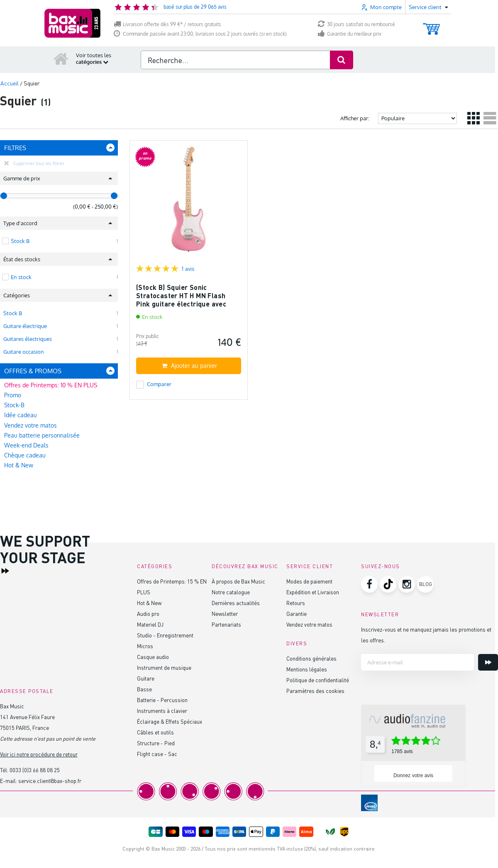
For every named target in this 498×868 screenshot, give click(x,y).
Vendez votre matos (31, 425)
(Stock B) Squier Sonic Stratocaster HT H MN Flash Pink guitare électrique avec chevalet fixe (181, 299)
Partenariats (226, 624)
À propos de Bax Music (238, 581)
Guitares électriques (28, 339)
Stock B (13, 313)
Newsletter (225, 614)
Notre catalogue (231, 592)
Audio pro (148, 614)
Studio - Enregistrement (165, 635)
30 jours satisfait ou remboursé (356, 24)
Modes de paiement (309, 581)
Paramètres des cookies (315, 691)
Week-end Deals (26, 445)
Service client (310, 566)
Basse (144, 689)
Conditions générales (311, 658)
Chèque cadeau (25, 455)
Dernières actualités (236, 603)
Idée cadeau (21, 415)
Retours (296, 603)
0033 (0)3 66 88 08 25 (35, 770)
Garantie (297, 614)
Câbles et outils (155, 732)
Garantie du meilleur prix (350, 34)
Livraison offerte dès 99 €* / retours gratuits (167, 24)
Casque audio (153, 657)
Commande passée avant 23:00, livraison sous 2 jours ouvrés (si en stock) (200, 34)
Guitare (146, 678)
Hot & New (19, 465)
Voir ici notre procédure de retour (39, 754)
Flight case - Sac (157, 754)
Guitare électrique (25, 326)
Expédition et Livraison (313, 592)
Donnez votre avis (413, 776)
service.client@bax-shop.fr (50, 781)
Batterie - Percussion (162, 700)
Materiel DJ (150, 624)
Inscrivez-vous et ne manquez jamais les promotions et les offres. (426, 635)
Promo (13, 395)
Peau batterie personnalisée (42, 435)
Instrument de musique (164, 667)
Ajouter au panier (189, 366)
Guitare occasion (24, 352)
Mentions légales (307, 669)
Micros (145, 646)
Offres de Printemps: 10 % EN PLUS (51, 385)
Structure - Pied (156, 743)
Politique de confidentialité (318, 680)
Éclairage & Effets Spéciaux (170, 721)
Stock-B (14, 405)
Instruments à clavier (162, 711)
